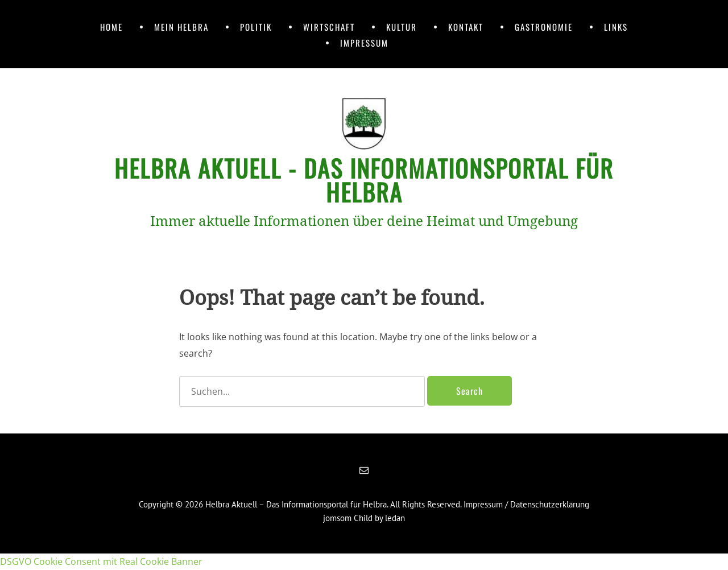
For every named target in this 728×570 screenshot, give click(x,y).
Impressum (364, 43)
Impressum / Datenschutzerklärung (526, 504)
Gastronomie (544, 27)
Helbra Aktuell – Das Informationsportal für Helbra (296, 504)
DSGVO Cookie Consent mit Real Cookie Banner (101, 561)
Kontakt (466, 27)
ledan (395, 518)
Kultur (402, 27)
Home (111, 27)
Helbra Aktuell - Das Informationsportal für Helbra (364, 180)
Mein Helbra (181, 27)
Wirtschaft (329, 27)
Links (616, 27)
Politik (256, 27)
